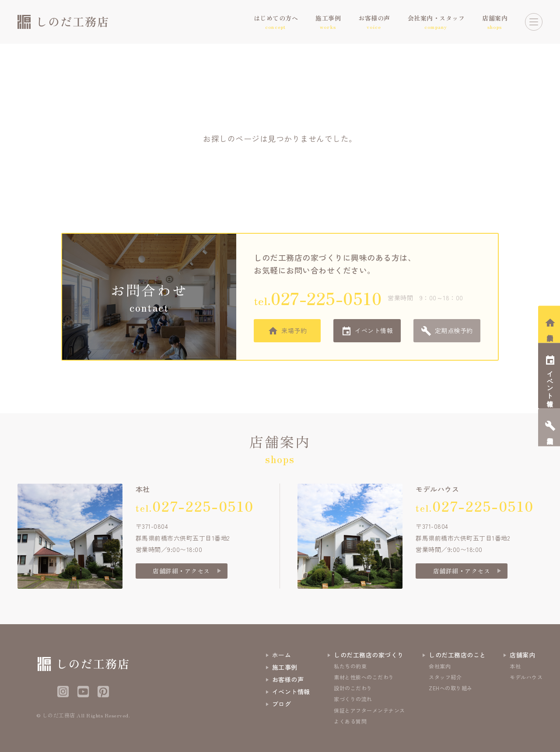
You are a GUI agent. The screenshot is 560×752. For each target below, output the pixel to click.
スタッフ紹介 (445, 677)
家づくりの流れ (353, 699)
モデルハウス (526, 677)
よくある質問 (350, 721)
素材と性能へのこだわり (364, 677)
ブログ (282, 704)
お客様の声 (288, 679)
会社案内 (440, 666)
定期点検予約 (454, 330)
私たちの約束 (350, 666)
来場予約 (294, 330)
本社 (515, 666)
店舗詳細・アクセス (181, 571)
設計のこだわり (353, 688)
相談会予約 (550, 330)
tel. (318, 298)
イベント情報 (374, 330)
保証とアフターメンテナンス (369, 710)
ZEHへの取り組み (451, 688)
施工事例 (285, 667)
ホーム (282, 655)
